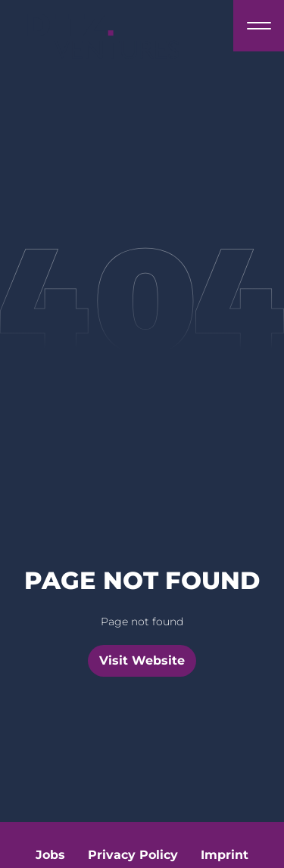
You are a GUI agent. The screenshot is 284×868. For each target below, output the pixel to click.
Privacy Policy (133, 855)
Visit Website (142, 660)
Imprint (225, 855)
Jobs (50, 855)
